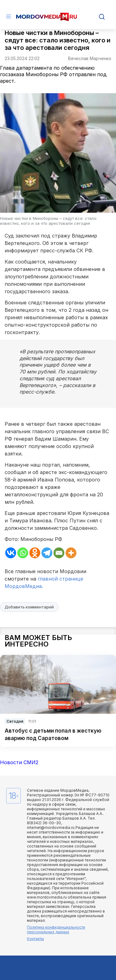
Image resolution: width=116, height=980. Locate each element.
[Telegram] (47, 553)
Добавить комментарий (29, 607)
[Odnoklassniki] (35, 553)
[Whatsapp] (23, 553)
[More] (71, 553)
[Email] (59, 553)
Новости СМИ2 (19, 762)
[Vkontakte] (11, 553)
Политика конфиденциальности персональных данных (56, 930)
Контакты (35, 939)
